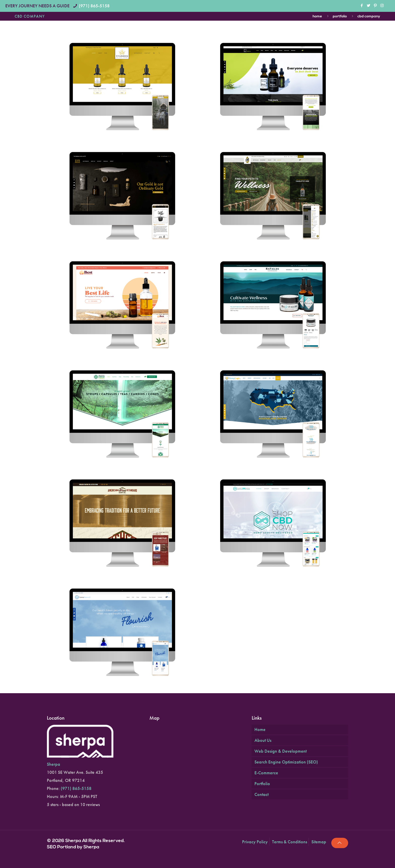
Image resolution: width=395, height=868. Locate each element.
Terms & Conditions (290, 842)
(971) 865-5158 (94, 6)
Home (317, 16)
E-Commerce (266, 773)
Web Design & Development (281, 751)
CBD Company (369, 16)
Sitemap (319, 842)
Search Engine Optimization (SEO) (286, 762)
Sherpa (54, 764)
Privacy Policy (255, 842)
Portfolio (340, 16)
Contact (261, 794)
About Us (263, 740)
